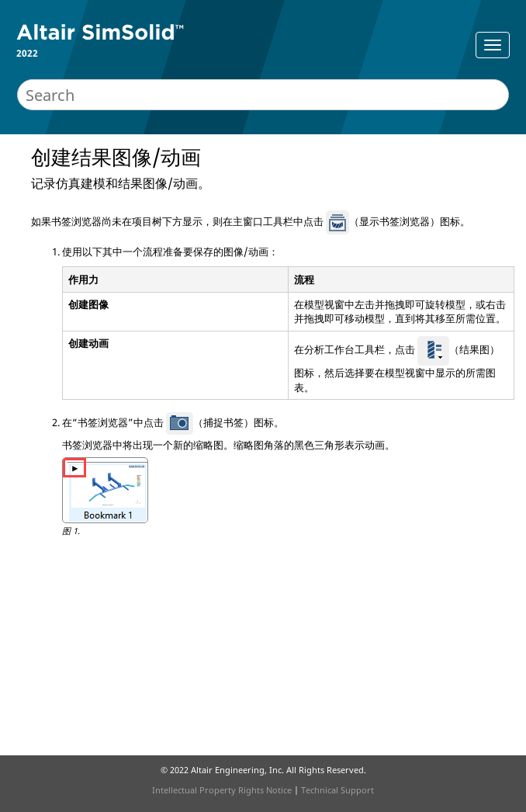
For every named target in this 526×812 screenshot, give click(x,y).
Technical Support (337, 790)
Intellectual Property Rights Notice (222, 790)
